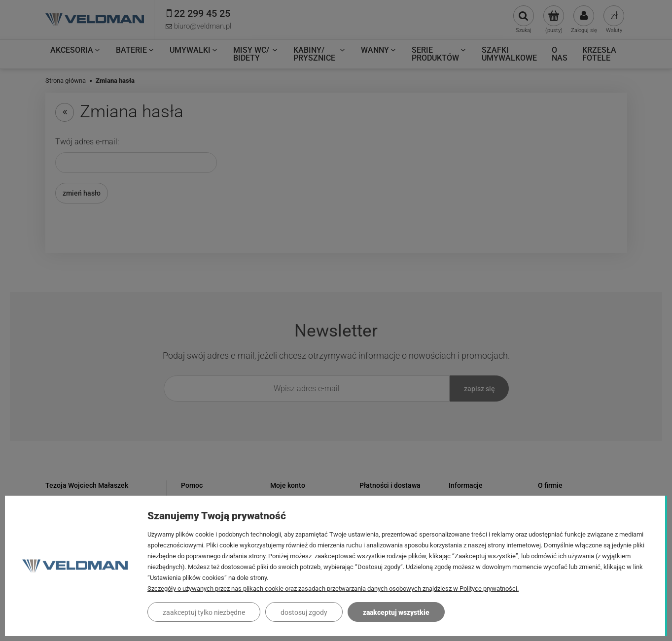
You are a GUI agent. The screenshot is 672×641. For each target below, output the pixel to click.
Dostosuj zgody (304, 612)
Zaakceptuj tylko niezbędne (204, 612)
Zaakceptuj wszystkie (396, 612)
